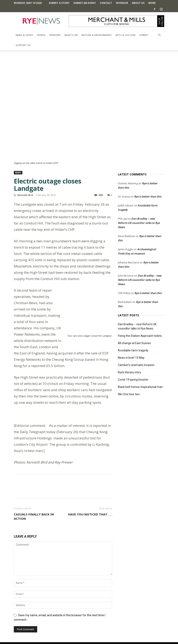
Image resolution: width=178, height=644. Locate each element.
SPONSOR (122, 3)
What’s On (71, 35)
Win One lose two (129, 394)
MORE (152, 3)
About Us (138, 3)
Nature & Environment (97, 35)
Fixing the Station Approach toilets (140, 336)
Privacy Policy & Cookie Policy (125, 633)
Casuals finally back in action (34, 504)
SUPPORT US (23, 45)
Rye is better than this (148, 196)
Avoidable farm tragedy (133, 350)
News (18, 173)
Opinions (55, 35)
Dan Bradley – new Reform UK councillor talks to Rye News (139, 223)
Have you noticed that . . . (90, 502)
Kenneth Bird (25, 195)
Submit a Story (59, 3)
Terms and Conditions (91, 633)
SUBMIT (144, 35)
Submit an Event (85, 3)
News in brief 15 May (131, 358)
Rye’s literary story (129, 372)
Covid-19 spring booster (133, 380)
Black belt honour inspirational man (140, 387)
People (41, 35)
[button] (159, 35)
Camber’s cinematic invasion (136, 365)
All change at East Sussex (134, 343)
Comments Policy (64, 633)
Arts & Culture (125, 35)
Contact (106, 3)
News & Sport (24, 35)
